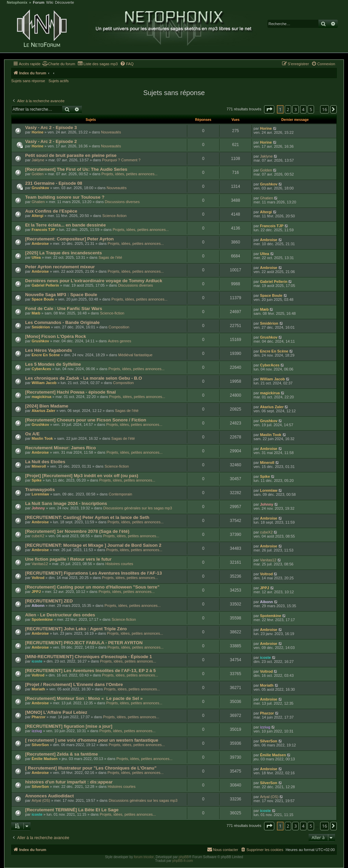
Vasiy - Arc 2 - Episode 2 (51, 141)
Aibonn (38, 605)
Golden (38, 174)
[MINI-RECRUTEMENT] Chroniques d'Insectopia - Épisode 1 (89, 657)
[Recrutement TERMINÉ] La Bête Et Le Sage (72, 810)
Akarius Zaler (43, 411)
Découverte (65, 3)
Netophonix (17, 3)
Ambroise (40, 243)
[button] (269, 109)
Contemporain (120, 494)
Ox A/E (32, 434)
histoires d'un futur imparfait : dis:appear (69, 782)
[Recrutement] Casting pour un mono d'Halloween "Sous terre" (92, 587)
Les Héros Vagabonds (49, 350)
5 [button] (311, 109)
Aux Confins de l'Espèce (51, 211)
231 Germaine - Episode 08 (54, 183)
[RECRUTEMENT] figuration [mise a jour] (69, 726)
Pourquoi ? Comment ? (121, 160)
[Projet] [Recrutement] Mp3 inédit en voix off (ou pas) (82, 476)
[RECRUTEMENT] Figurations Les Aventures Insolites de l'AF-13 (93, 573)
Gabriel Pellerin (45, 285)
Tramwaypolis (40, 490)
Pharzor (39, 717)
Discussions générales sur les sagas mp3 (138, 508)
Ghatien (38, 202)
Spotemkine (42, 619)
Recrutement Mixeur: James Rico (60, 448)
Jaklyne (38, 160)
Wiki (50, 3)
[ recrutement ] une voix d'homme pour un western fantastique (92, 740)
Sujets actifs (59, 81)
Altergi (38, 216)
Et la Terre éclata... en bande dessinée (65, 225)
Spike (37, 480)
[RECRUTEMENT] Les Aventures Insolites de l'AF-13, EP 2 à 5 (90, 671)
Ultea (36, 257)
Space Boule (43, 299)
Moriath (38, 689)
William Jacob (44, 383)
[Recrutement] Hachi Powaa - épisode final (71, 392)
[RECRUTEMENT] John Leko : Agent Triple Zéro (76, 629)
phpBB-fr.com (183, 861)
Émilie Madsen (45, 759)
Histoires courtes (119, 564)
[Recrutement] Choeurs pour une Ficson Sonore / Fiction (86, 420)
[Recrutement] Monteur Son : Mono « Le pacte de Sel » (84, 698)
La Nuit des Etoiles (45, 462)
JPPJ (36, 592)
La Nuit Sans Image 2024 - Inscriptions (66, 503)
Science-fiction (115, 216)
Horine (38, 132)
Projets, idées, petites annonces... (129, 174)
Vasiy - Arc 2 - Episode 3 (51, 128)
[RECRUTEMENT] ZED (49, 601)
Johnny (38, 508)
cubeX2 (38, 536)
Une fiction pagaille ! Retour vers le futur (68, 559)
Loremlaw (40, 494)
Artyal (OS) (41, 800)
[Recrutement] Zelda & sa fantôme (62, 754)
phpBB (184, 857)
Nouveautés (111, 132)
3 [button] (295, 109)
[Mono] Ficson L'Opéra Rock (56, 336)
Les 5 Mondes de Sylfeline (53, 364)
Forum (39, 3)
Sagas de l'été (110, 257)
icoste (37, 661)
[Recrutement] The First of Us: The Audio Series (76, 169)
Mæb (36, 313)
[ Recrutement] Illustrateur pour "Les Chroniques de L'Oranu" (91, 768)
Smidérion (41, 327)
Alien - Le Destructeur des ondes (60, 615)
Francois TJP (43, 230)
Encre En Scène (46, 355)
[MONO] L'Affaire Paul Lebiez (56, 712)
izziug (37, 731)
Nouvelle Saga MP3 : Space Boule (61, 295)
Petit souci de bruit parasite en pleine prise (71, 155)
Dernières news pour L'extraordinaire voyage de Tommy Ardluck (94, 281)
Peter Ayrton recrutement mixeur (60, 267)
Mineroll (39, 466)
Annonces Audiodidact (49, 796)
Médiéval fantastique (135, 355)
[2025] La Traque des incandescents (64, 253)
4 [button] (303, 109)
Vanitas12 (40, 564)
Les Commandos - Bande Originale (62, 322)
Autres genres (119, 341)
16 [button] (325, 109)
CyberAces (41, 369)
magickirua (41, 397)
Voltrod (38, 578)
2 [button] (288, 109)
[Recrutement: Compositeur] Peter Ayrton (69, 239)
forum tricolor (144, 857)
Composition (119, 327)
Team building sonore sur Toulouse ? (65, 197)
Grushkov (40, 188)
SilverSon (40, 745)
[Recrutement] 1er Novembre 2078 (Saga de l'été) (77, 531)
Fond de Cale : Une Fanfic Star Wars (64, 309)
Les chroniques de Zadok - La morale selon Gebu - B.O (84, 378)
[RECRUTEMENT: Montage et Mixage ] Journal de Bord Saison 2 (93, 545)
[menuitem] (59, 64)
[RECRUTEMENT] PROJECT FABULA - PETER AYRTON (84, 643)
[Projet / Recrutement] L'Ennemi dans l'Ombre (74, 684)
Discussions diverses (122, 202)
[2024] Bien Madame (47, 406)
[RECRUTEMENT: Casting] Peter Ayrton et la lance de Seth (87, 517)
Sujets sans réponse (28, 81)
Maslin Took (42, 438)
